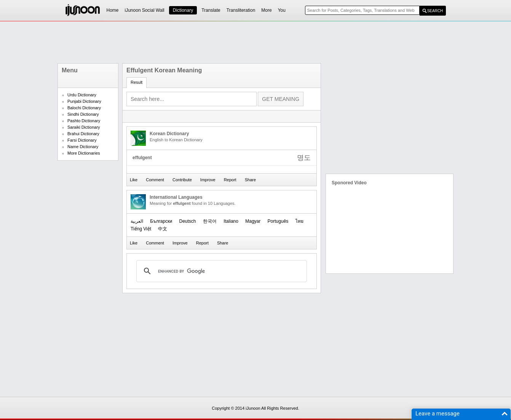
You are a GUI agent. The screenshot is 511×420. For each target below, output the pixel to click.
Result (137, 82)
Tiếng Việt (141, 229)
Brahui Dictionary (83, 134)
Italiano (231, 221)
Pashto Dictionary (84, 121)
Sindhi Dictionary (83, 114)
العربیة (137, 221)
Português (278, 221)
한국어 (210, 221)
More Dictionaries (84, 153)
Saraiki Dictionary (84, 127)
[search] (220, 271)
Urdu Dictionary (82, 95)
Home (113, 10)
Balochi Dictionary (84, 108)
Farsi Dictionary (82, 140)
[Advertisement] (255, 42)
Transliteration (241, 10)
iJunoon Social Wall (145, 10)
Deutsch (187, 221)
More (266, 10)
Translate (211, 10)
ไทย (299, 221)
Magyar (253, 221)
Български (161, 221)
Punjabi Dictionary (84, 101)
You (282, 10)
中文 (163, 229)
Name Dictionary (83, 147)
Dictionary (183, 10)
